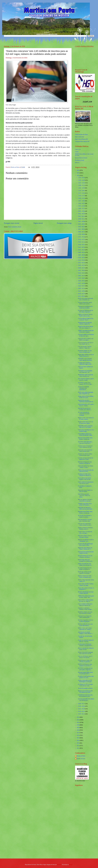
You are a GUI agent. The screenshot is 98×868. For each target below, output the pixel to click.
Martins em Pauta (81, 756)
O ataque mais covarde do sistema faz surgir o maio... (85, 363)
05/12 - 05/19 (82, 263)
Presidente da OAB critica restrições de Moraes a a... (85, 475)
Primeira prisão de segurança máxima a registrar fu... (85, 323)
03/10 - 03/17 (82, 286)
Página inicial (38, 223)
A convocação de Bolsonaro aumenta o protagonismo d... (85, 645)
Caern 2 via (78, 149)
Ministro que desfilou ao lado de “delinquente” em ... (86, 540)
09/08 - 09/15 (82, 219)
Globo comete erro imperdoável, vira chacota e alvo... (86, 483)
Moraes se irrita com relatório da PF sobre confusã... (86, 418)
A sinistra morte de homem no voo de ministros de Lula (85, 447)
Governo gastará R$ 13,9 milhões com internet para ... (86, 700)
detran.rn (77, 163)
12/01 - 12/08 (82, 188)
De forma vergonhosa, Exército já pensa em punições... (85, 621)
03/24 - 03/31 (82, 281)
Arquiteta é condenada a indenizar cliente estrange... (85, 609)
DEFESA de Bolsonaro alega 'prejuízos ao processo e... (85, 665)
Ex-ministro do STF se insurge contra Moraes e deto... (85, 685)
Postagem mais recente (12, 223)
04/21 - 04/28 (82, 270)
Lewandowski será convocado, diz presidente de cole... (85, 696)
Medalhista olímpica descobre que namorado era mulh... (85, 613)
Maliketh (59, 865)
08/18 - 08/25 (82, 227)
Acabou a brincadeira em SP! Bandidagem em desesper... (85, 681)
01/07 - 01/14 (82, 714)
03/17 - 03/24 (82, 283)
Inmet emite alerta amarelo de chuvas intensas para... (85, 451)
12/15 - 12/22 (82, 183)
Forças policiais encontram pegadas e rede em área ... (85, 479)
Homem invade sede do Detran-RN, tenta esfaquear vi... (86, 327)
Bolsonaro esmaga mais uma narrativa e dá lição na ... (85, 463)
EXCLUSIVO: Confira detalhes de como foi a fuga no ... (86, 601)
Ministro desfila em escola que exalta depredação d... (85, 625)
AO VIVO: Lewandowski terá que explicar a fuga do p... (85, 669)
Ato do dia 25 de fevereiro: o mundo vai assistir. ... (85, 516)
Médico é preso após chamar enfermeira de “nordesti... (85, 629)
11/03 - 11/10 (82, 198)
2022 (78, 720)
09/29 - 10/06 (82, 211)
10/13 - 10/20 (82, 206)
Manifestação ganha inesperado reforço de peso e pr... (86, 375)
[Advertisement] (83, 829)
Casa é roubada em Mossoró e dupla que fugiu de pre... (85, 605)
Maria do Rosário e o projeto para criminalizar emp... (85, 520)
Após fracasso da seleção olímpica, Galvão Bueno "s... (86, 633)
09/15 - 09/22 (82, 216)
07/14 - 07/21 (82, 240)
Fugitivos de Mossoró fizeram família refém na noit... (85, 315)
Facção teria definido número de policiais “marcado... (86, 641)
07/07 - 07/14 (82, 242)
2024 (78, 176)
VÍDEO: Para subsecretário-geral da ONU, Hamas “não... (86, 597)
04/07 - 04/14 (82, 276)
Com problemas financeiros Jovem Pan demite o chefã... (85, 435)
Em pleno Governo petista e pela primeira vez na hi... (86, 677)
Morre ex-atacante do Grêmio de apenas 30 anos (86, 649)
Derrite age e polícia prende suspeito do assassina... (85, 573)
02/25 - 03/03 (82, 291)
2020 (78, 725)
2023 (78, 717)
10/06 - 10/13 (82, 209)
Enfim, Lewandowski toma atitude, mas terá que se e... (85, 564)
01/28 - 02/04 (82, 706)
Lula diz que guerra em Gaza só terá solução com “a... (86, 343)
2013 (78, 743)
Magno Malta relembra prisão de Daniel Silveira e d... (86, 355)
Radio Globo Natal (80, 137)
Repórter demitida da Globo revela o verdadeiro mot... (85, 577)
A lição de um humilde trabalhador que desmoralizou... (83, 388)
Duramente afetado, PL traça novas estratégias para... (85, 351)
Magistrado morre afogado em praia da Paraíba (85, 491)
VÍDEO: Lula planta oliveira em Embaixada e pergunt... (86, 331)
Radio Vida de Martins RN (81, 139)
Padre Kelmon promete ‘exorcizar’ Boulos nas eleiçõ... (84, 496)
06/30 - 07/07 (82, 245)
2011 (78, 748)
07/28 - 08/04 (82, 234)
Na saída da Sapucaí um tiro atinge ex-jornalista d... (85, 569)
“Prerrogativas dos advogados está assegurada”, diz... (85, 371)
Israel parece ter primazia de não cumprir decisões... (86, 552)
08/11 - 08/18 (82, 229)
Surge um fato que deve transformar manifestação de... (86, 401)
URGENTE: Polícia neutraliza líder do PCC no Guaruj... (85, 427)
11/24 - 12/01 (82, 191)
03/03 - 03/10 (82, 289)
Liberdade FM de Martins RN (82, 142)
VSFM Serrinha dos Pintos (81, 134)
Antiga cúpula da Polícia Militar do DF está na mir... (86, 397)
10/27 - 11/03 (82, 201)
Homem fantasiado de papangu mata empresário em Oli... (85, 653)
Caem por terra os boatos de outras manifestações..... (85, 617)
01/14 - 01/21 (82, 711)
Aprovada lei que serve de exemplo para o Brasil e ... (85, 409)
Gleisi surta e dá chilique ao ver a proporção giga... (86, 431)
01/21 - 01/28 (82, 709)
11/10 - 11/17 (82, 196)
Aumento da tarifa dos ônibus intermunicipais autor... (85, 455)
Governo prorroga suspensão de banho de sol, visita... (86, 459)
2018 (78, 730)
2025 (78, 173)
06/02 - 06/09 (82, 255)
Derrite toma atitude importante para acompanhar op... (86, 299)
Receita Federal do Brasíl (81, 158)
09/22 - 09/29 (82, 214)
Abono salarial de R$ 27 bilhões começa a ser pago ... (86, 585)
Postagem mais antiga (64, 223)
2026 (78, 170)
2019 (78, 728)
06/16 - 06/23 (82, 250)
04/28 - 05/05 (82, 268)
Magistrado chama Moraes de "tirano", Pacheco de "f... (85, 548)
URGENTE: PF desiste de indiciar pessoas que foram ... (86, 508)
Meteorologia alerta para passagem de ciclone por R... (85, 560)
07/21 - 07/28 (82, 237)
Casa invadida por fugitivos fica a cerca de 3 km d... (86, 319)
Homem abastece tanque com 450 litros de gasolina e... (85, 661)
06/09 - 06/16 (82, 252)
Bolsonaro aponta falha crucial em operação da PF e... (85, 673)
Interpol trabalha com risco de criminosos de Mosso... (85, 556)
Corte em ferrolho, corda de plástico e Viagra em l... (85, 347)
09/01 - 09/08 (82, 221)
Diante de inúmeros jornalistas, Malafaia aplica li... (85, 528)
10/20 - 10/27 (82, 203)
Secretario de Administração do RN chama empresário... (86, 311)
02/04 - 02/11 (82, 704)
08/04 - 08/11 (82, 232)
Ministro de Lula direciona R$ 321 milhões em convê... (85, 692)
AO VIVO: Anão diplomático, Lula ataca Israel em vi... (85, 443)
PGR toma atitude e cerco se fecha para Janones (85, 536)
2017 (78, 733)
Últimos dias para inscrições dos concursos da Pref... (86, 471)
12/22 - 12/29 (82, 180)
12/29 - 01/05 (82, 178)
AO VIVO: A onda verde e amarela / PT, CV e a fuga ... (85, 384)
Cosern (77, 152)
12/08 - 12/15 (82, 185)
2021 (78, 722)
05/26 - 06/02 (82, 258)
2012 (78, 746)
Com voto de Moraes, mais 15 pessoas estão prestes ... (85, 657)
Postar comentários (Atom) (15, 227)
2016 (78, 735)
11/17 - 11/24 (82, 193)
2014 (78, 740)
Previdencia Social (79, 160)
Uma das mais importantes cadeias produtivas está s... (85, 524)
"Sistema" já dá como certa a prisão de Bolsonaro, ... (85, 504)
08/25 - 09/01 (82, 224)
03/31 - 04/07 (82, 278)
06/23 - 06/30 (82, 247)
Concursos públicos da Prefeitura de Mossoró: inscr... (86, 335)
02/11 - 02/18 (82, 296)
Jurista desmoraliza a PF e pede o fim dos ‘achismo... (86, 405)
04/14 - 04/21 (82, 273)
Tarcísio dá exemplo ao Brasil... (86, 688)
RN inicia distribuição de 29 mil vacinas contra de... (86, 593)
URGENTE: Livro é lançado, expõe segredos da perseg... (85, 359)
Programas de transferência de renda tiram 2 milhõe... (85, 307)
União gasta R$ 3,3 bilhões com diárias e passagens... (86, 339)
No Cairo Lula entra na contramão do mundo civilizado (84, 414)
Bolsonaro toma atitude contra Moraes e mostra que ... (85, 439)
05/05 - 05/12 (82, 265)
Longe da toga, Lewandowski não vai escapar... (85, 532)
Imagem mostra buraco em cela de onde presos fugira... (85, 422)
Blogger (71, 865)
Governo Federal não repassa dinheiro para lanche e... (85, 303)
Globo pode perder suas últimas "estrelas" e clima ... (86, 467)
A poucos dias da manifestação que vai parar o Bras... (85, 544)
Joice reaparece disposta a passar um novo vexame (86, 379)
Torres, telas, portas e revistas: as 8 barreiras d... (86, 589)
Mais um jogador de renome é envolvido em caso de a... (85, 500)
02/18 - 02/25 (82, 294)
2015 (78, 738)
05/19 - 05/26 (82, 260)
